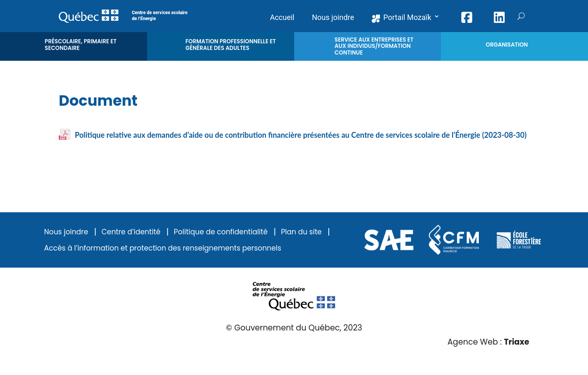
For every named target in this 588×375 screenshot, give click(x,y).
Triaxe (517, 342)
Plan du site (301, 232)
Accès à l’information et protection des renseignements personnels (163, 248)
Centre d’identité (131, 232)
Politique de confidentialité (221, 232)
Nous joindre (66, 232)
